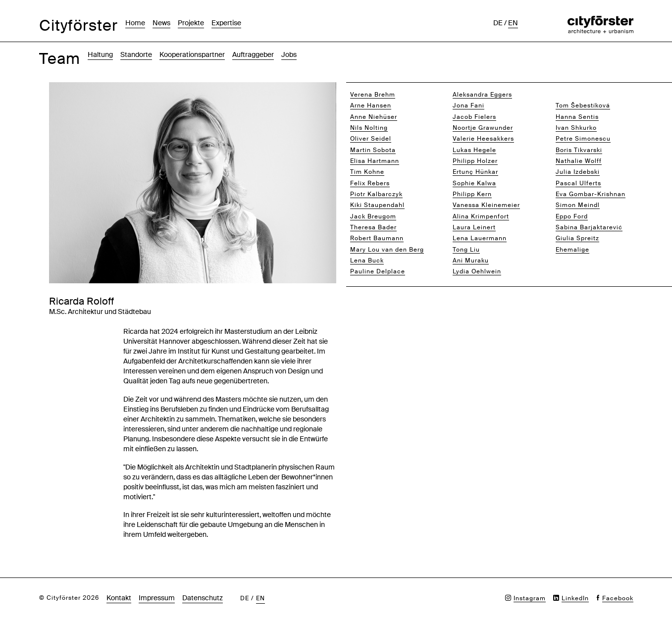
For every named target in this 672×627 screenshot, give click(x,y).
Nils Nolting (369, 128)
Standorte (136, 54)
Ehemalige (572, 250)
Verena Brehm (373, 95)
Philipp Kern (472, 194)
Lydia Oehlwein (477, 271)
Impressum (157, 598)
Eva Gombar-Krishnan (591, 194)
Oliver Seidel (371, 139)
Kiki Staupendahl (377, 205)
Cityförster (78, 26)
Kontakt (119, 598)
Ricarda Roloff (579, 95)
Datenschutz (203, 598)
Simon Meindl (578, 205)
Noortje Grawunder (483, 128)
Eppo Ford (572, 216)
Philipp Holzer (475, 161)
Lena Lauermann (480, 238)
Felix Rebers (370, 183)
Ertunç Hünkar (475, 172)
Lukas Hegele (474, 150)
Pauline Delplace (378, 271)
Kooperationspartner (192, 54)
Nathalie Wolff (579, 161)
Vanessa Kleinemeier (486, 205)
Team (60, 59)
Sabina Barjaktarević (589, 227)
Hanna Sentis (577, 117)
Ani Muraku (471, 261)
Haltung (100, 54)
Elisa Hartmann (375, 161)
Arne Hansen (371, 105)
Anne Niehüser (374, 117)
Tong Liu (466, 250)
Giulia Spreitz (577, 238)
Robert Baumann (377, 238)
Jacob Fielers (474, 117)
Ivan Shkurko (576, 128)
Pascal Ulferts (578, 183)
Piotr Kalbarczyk (376, 194)
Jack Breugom (373, 216)
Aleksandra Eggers (482, 95)
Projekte (191, 23)
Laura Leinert (474, 227)
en (513, 23)
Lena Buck (367, 261)
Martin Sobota (373, 150)
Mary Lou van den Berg (387, 250)
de (498, 23)
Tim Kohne (367, 172)
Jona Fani (468, 105)
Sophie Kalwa (474, 183)
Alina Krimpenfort (481, 216)
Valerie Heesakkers (483, 139)
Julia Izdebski (578, 172)
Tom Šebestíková (583, 105)
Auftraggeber (253, 54)
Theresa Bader (373, 227)
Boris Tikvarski (579, 150)
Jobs (289, 54)
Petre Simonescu (583, 139)
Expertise (226, 23)
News (161, 23)
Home (135, 23)
